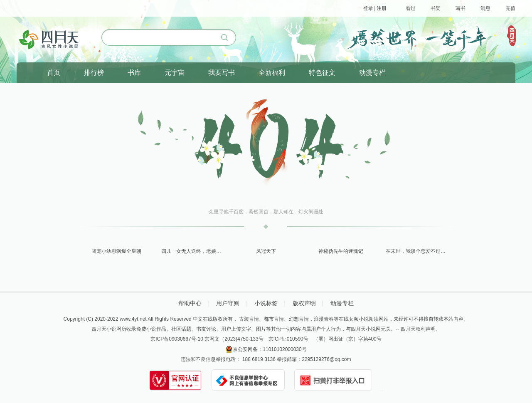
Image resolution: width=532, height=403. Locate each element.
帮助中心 (190, 303)
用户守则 (228, 303)
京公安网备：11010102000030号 (270, 349)
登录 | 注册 (375, 8)
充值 (510, 8)
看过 (411, 8)
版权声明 (304, 303)
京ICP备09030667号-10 (177, 339)
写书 (461, 8)
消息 (485, 8)
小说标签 (266, 303)
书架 (436, 8)
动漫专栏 (342, 303)
